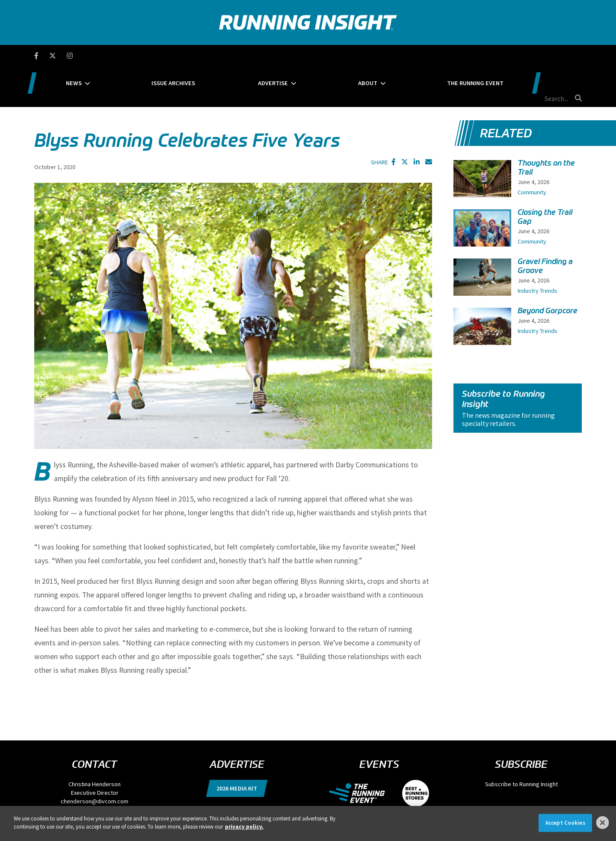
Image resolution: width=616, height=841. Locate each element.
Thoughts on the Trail (546, 127)
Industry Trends (538, 250)
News (133, 56)
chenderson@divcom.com (95, 761)
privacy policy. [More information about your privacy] (244, 827)
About (374, 56)
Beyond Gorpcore (548, 270)
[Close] (603, 823)
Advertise (296, 56)
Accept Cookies (565, 823)
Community (532, 152)
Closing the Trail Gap (545, 176)
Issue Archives (215, 56)
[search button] (577, 55)
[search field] (541, 56)
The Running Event (463, 56)
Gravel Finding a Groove (545, 225)
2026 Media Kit (237, 748)
